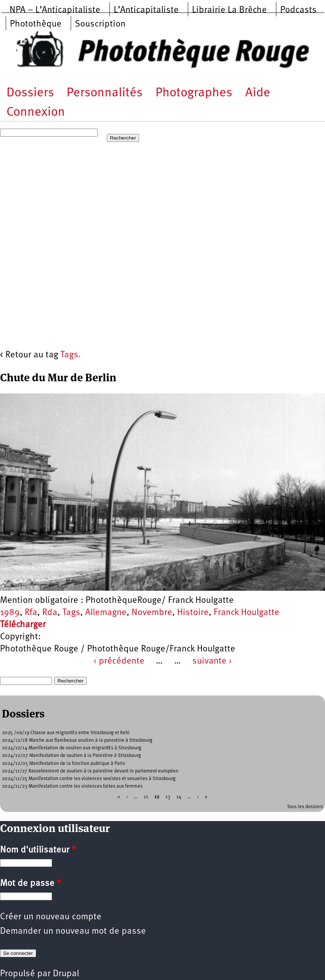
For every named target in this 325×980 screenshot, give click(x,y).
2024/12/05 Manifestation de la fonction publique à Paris (63, 764)
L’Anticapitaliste (146, 10)
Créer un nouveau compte (51, 917)
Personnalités (105, 93)
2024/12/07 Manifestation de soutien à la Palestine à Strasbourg (71, 756)
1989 (10, 613)
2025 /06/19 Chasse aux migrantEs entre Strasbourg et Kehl (66, 733)
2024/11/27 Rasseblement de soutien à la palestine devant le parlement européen (90, 771)
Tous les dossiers (305, 807)
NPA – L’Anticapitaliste (55, 10)
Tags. (71, 355)
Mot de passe (30, 884)
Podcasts (298, 10)
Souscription (100, 24)
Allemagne (106, 613)
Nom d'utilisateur (38, 850)
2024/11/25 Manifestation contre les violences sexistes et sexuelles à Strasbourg (89, 779)
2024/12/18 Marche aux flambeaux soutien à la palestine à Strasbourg (77, 740)
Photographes (194, 93)
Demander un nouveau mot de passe (73, 931)
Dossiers (30, 93)
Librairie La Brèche (229, 10)
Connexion (36, 112)
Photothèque (36, 24)
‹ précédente (119, 661)
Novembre (152, 613)
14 (179, 797)
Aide (258, 93)
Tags (71, 613)
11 (146, 797)
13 (168, 797)
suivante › (212, 661)
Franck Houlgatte (247, 613)
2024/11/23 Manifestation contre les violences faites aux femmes (72, 786)
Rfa (31, 613)
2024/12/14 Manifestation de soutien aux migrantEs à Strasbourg (72, 748)
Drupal (66, 974)
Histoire (193, 613)
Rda (50, 613)
